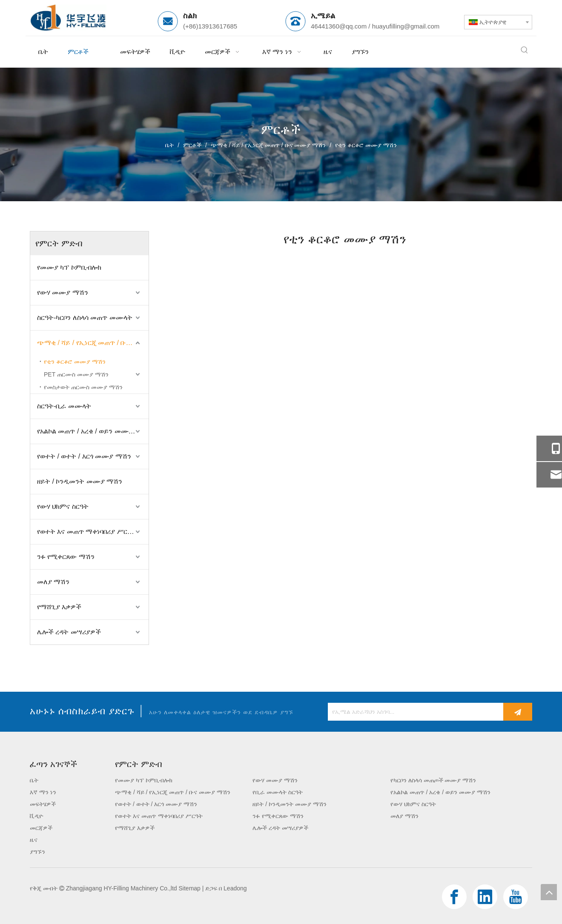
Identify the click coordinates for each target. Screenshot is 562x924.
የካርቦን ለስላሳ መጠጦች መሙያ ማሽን (433, 780)
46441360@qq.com (339, 26)
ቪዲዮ (36, 816)
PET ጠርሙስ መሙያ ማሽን (76, 374)
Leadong (235, 888)
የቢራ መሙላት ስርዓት (278, 792)
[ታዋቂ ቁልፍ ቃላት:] (525, 50)
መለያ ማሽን (53, 582)
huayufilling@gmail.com (406, 26)
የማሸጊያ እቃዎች (59, 607)
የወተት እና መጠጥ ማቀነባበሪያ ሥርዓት (87, 532)
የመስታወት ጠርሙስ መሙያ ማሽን (83, 387)
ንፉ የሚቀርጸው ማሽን (66, 557)
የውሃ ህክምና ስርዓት (63, 506)
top (549, 892)
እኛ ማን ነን (43, 792)
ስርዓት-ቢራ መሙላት (64, 406)
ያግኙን (37, 852)
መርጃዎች (41, 828)
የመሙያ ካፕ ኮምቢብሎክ (69, 267)
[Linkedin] (485, 897)
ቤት (34, 780)
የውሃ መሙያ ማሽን (63, 292)
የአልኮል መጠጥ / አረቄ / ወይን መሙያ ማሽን (93, 431)
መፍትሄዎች (43, 804)
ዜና (34, 840)
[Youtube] (516, 897)
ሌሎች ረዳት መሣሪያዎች (69, 632)
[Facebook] (454, 897)
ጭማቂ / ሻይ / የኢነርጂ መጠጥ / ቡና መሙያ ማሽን (93, 343)
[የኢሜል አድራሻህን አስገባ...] (413, 712)
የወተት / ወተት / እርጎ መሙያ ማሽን (84, 456)
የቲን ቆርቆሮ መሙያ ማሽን (75, 362)
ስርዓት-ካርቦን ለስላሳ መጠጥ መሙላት (85, 318)
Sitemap (190, 888)
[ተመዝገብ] (518, 712)
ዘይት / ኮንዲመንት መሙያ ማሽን (80, 481)
